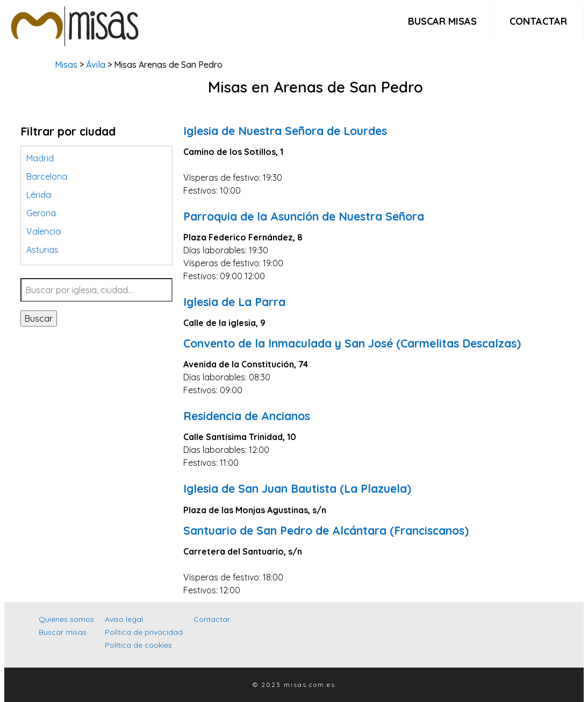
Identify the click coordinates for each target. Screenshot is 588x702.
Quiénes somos (66, 619)
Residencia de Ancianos (247, 416)
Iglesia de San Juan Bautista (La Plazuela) (297, 488)
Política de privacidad (144, 632)
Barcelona (47, 176)
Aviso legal (124, 619)
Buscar (39, 318)
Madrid (40, 158)
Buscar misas (442, 21)
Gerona (41, 213)
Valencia (44, 231)
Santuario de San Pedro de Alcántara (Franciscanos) (326, 530)
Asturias (42, 250)
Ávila (96, 65)
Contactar (538, 21)
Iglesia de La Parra (234, 302)
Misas (66, 65)
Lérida (39, 195)
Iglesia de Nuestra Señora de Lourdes (285, 131)
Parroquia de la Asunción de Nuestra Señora (304, 216)
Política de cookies (138, 645)
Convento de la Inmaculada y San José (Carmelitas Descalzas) (352, 343)
